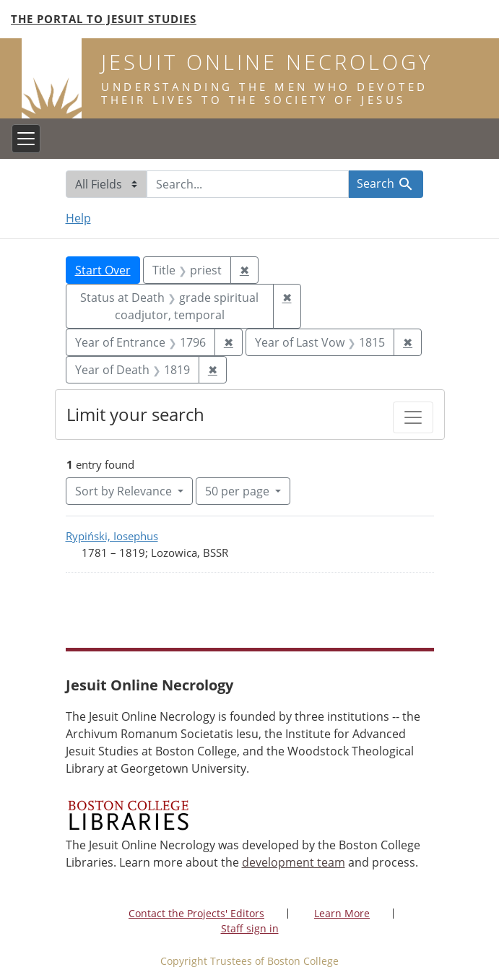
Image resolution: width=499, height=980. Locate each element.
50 (239, 490)
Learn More (342, 913)
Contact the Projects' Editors (196, 913)
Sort (125, 491)
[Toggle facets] (413, 417)
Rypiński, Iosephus (112, 536)
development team (294, 862)
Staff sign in (250, 928)
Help (78, 218)
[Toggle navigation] (26, 139)
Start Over (103, 270)
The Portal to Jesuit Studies (104, 19)
